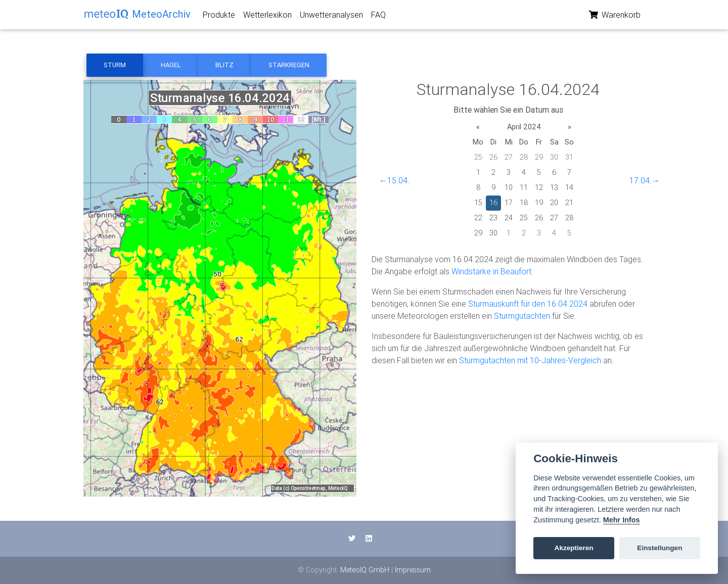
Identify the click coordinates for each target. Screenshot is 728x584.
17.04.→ (645, 180)
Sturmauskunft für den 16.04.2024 (528, 304)
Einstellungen (659, 548)
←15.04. (394, 180)
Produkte (219, 17)
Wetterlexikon (267, 17)
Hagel (171, 65)
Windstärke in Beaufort (491, 271)
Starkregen (289, 65)
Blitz (224, 65)
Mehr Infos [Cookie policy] (622, 520)
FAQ (378, 17)
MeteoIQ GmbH (365, 570)
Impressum (413, 570)
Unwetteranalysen (331, 17)
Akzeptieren (574, 548)
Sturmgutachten (522, 316)
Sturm (115, 65)
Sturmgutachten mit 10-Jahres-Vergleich (530, 360)
